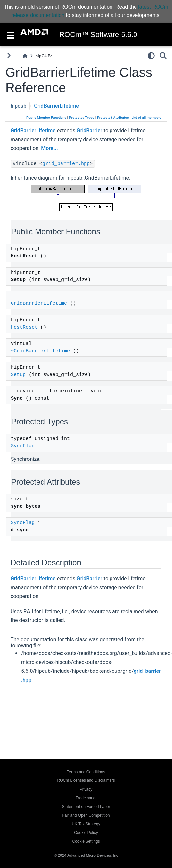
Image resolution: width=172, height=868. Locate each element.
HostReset (24, 327)
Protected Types (82, 118)
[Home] (25, 56)
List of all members (146, 118)
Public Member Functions (46, 118)
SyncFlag (23, 446)
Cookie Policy (86, 833)
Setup (18, 375)
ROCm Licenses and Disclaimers (86, 780)
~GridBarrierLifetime (40, 351)
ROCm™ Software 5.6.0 (98, 35)
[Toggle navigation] (10, 35)
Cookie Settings (86, 841)
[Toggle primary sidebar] (9, 55)
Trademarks (86, 798)
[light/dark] (151, 56)
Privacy (86, 789)
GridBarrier (89, 131)
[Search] (163, 56)
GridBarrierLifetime (56, 106)
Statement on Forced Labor (86, 807)
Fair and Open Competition (86, 815)
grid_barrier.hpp (66, 164)
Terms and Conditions (86, 772)
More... (49, 148)
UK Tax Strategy (86, 824)
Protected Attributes (113, 118)
